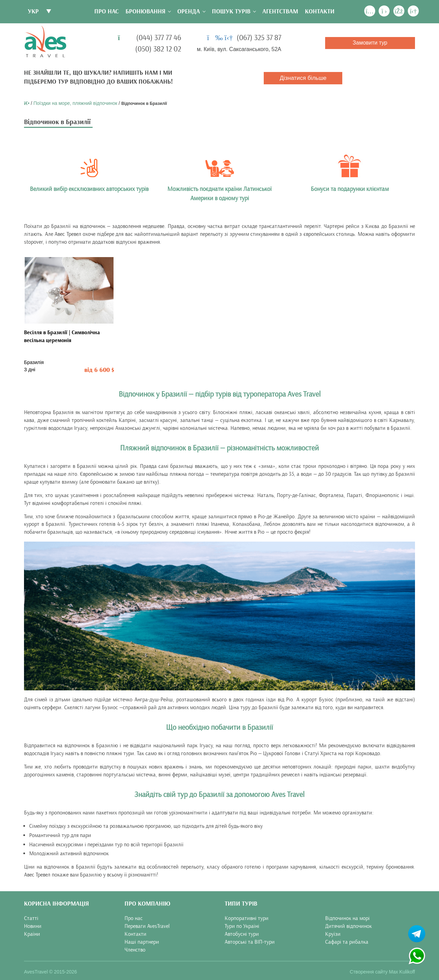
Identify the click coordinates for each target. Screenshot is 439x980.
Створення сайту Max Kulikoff (382, 971)
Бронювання (145, 11)
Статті (31, 918)
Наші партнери (142, 942)
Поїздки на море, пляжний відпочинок (75, 103)
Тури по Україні (242, 926)
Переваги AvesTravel (147, 926)
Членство (135, 950)
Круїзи (333, 934)
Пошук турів (231, 11)
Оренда (189, 11)
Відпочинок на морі (347, 918)
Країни (32, 934)
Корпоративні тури (247, 918)
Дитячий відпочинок (348, 926)
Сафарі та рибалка (347, 942)
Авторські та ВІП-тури (250, 942)
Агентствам (280, 11)
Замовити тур (370, 43)
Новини (33, 926)
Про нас (106, 11)
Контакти (320, 11)
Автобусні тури (242, 934)
